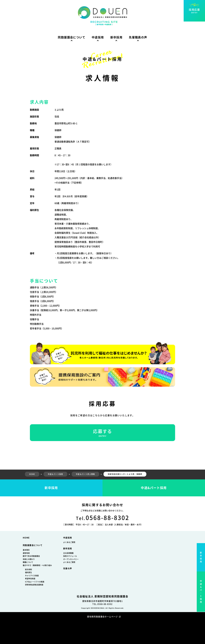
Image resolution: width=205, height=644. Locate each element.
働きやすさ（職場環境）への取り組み (37, 565)
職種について (28, 562)
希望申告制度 (30, 579)
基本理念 (26, 550)
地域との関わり (29, 559)
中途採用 (98, 37)
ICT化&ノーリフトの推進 (35, 582)
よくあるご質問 (69, 542)
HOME (26, 538)
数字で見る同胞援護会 (31, 556)
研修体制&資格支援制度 (34, 585)
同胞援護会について (72, 37)
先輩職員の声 (138, 37)
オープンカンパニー (71, 559)
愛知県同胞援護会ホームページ (102, 617)
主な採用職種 (68, 553)
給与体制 (28, 569)
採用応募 (194, 11)
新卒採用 (116, 37)
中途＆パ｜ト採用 (201, 591)
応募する (102, 433)
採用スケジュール (70, 556)
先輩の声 (68, 568)
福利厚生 (28, 572)
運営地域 (26, 553)
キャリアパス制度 (32, 576)
